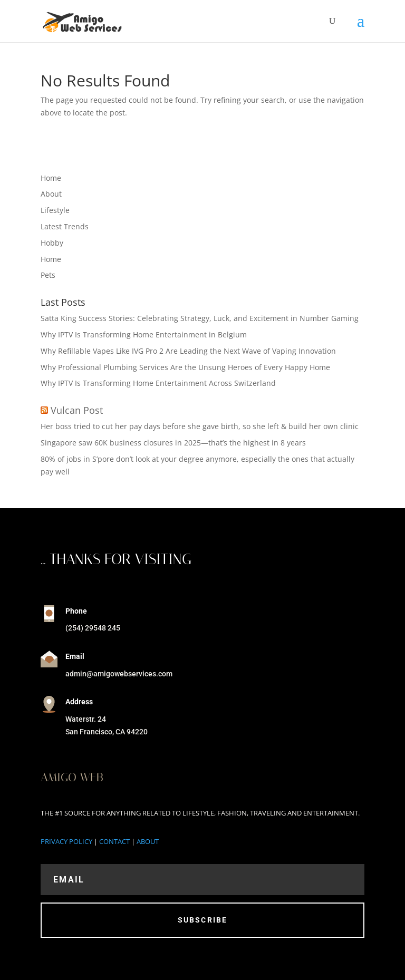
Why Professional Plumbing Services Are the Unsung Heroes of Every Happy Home (185, 367)
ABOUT (148, 841)
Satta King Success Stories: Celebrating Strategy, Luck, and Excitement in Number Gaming (200, 318)
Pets (48, 275)
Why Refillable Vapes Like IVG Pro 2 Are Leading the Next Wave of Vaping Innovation (188, 351)
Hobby (52, 243)
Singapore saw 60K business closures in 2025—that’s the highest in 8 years (173, 443)
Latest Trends (65, 226)
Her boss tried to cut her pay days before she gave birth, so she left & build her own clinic (200, 426)
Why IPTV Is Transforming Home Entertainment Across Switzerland (158, 383)
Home (51, 178)
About (51, 194)
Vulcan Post (77, 410)
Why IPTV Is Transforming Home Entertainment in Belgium (144, 334)
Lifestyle (55, 210)
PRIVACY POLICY (66, 841)
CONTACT (114, 841)
